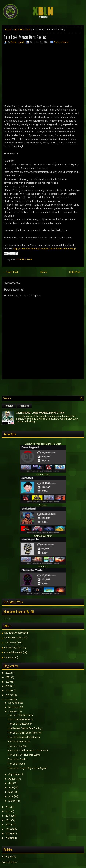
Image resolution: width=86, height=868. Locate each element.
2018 (8, 690)
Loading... (7, 618)
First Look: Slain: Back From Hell (25, 733)
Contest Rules (9, 862)
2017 (8, 695)
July (11, 783)
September (14, 774)
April (11, 796)
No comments (61, 42)
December (14, 703)
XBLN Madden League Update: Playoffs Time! (40, 413)
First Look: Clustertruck (20, 724)
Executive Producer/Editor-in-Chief (43, 444)
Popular (9, 406)
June (11, 788)
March (12, 801)
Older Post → (76, 272)
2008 (8, 838)
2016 (8, 699)
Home (8, 30)
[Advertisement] (44, 386)
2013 (8, 816)
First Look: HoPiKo (18, 746)
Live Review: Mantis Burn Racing (25, 728)
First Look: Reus (16, 764)
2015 (8, 807)
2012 (8, 820)
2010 (8, 829)
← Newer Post (10, 272)
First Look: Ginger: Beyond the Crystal (27, 768)
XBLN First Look (22, 30)
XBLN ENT (9, 657)
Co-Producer (43, 474)
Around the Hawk (13, 652)
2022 (8, 673)
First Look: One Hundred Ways (24, 755)
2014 (8, 811)
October (13, 712)
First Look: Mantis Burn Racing (25, 37)
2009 (8, 834)
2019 (8, 686)
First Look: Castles (18, 759)
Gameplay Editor (43, 536)
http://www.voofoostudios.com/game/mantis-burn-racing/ (45, 249)
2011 (8, 825)
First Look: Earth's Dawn (20, 715)
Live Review (10, 643)
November (14, 707)
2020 (8, 682)
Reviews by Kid (12, 648)
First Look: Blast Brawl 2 (20, 719)
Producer (43, 567)
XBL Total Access (13, 633)
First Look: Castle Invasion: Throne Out (28, 750)
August (12, 779)
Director (43, 505)
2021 (8, 677)
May (11, 792)
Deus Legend (17, 42)
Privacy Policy (9, 857)
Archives (24, 406)
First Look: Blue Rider (19, 741)
